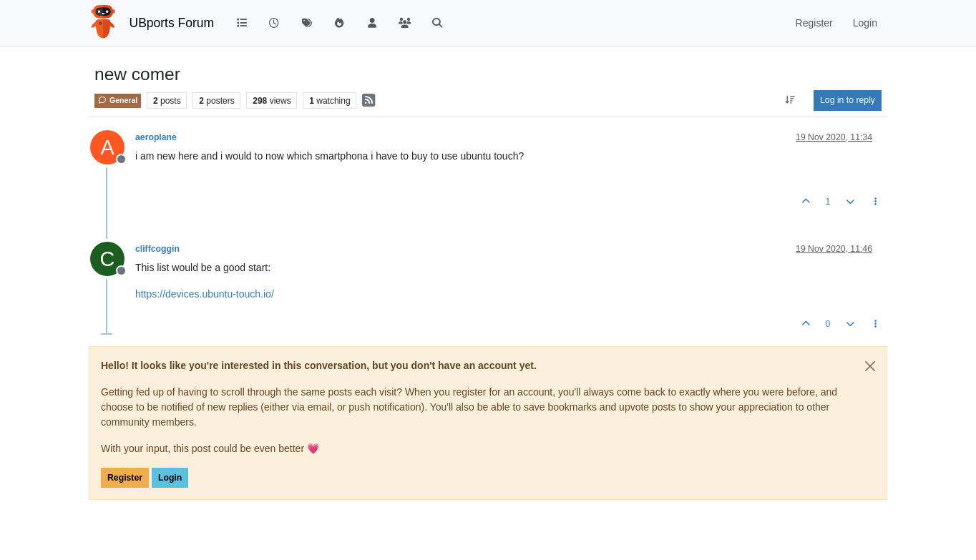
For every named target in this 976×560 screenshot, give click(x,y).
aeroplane (156, 137)
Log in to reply (848, 100)
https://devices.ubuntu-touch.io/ (205, 294)
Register (125, 478)
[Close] (870, 366)
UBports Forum (172, 23)
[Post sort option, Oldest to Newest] (790, 100)
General (118, 100)
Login (170, 478)
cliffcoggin (157, 249)
